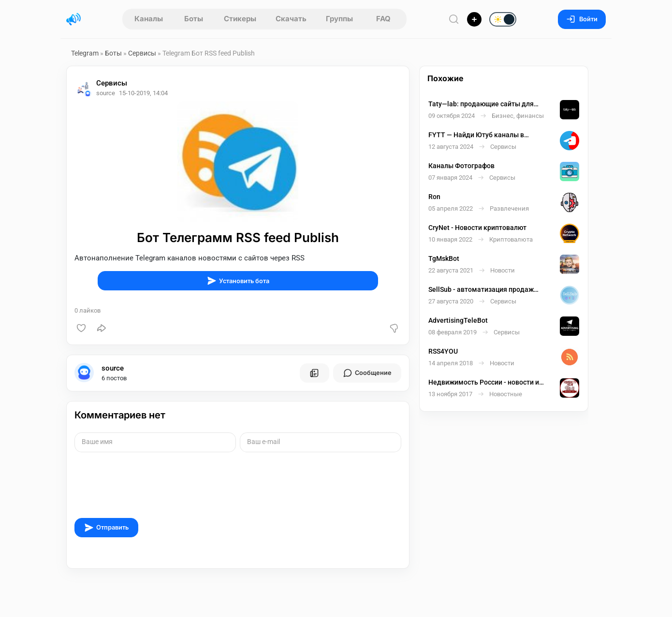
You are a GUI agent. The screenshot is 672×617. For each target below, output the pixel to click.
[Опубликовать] (474, 19)
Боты (194, 19)
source (113, 368)
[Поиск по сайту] (454, 19)
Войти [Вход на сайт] (582, 19)
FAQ (383, 19)
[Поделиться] (102, 328)
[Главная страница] (73, 19)
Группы (339, 19)
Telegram (85, 53)
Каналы (149, 19)
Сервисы (142, 53)
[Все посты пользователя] (314, 373)
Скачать (291, 19)
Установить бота (238, 281)
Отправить (106, 528)
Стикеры (240, 19)
